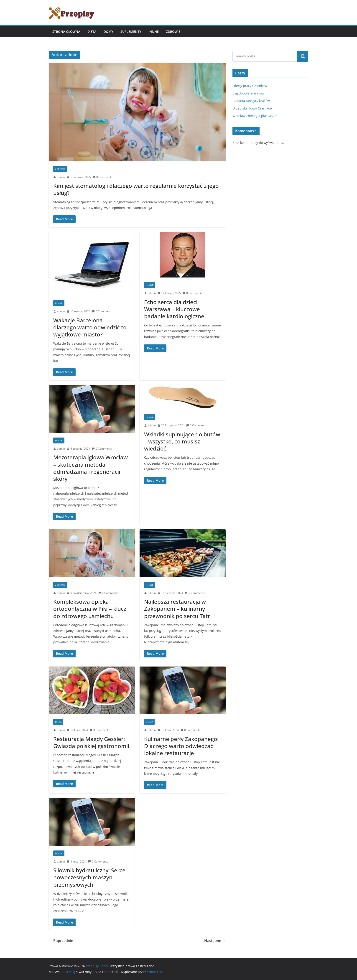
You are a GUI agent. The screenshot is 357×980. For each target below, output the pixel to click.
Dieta (92, 32)
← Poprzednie (61, 941)
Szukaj (303, 56)
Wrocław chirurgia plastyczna (255, 116)
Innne (154, 32)
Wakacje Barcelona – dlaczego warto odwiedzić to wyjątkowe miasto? (90, 327)
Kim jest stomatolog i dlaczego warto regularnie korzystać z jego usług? (136, 189)
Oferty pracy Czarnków (250, 86)
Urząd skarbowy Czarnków (252, 108)
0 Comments (103, 177)
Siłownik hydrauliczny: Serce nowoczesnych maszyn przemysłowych (89, 877)
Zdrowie (173, 32)
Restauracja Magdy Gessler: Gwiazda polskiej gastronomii (91, 742)
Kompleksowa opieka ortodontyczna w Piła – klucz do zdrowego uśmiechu (90, 609)
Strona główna (66, 32)
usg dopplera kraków (248, 93)
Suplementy (131, 32)
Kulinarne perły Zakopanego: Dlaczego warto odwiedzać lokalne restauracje (181, 746)
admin (61, 177)
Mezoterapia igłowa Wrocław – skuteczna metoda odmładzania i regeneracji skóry (91, 468)
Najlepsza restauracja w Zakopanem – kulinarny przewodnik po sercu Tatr (177, 609)
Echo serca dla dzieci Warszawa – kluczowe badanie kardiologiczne (174, 309)
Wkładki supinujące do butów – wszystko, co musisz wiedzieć (182, 441)
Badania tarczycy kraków (251, 101)
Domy (108, 32)
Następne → (215, 941)
